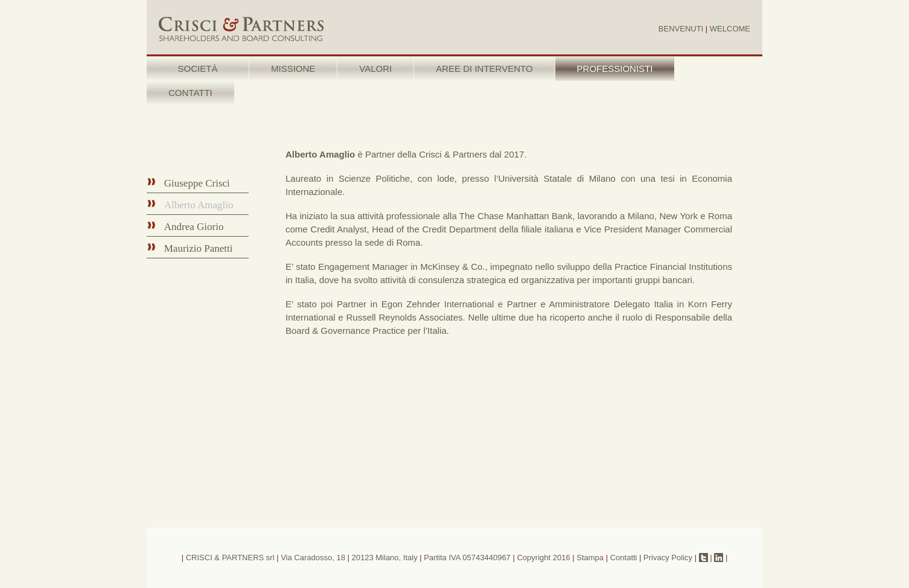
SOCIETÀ (198, 69)
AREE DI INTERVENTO (484, 69)
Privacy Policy (668, 558)
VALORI (375, 69)
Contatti (624, 558)
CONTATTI (190, 93)
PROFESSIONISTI (615, 69)
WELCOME (730, 29)
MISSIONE (293, 69)
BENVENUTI (681, 29)
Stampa (590, 558)
